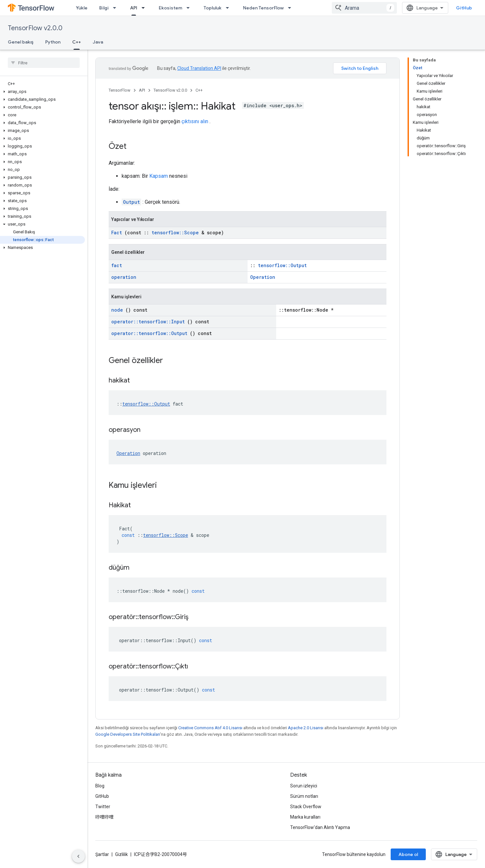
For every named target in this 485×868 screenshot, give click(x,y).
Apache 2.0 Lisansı (306, 728)
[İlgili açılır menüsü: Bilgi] (116, 8)
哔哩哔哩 (104, 817)
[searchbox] (44, 63)
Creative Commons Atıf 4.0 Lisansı (210, 728)
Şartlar (102, 854)
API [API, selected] (134, 8)
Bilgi (104, 8)
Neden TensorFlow (263, 8)
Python (53, 42)
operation (124, 277)
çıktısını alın (195, 121)
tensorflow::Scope (175, 233)
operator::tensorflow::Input (148, 322)
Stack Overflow (306, 807)
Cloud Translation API (199, 68)
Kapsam (159, 176)
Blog (100, 786)
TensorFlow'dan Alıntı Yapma (320, 827)
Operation (263, 277)
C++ (199, 90)
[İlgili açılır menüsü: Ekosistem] (190, 8)
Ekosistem (170, 8)
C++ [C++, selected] (77, 42)
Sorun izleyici (304, 786)
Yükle (82, 8)
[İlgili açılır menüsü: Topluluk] (229, 8)
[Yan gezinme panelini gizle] (78, 856)
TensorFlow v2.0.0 (35, 28)
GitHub (464, 8)
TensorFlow (120, 90)
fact (117, 265)
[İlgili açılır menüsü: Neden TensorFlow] (291, 8)
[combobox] (364, 8)
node (117, 310)
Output (131, 202)
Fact (117, 233)
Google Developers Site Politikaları (128, 734)
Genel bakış (21, 42)
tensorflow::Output (282, 265)
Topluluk (213, 8)
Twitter (103, 807)
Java (98, 42)
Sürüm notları (304, 796)
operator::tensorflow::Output (149, 333)
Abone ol (408, 854)
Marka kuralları (305, 817)
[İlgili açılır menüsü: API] (145, 8)
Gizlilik (121, 854)
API (142, 90)
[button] (42, 92)
